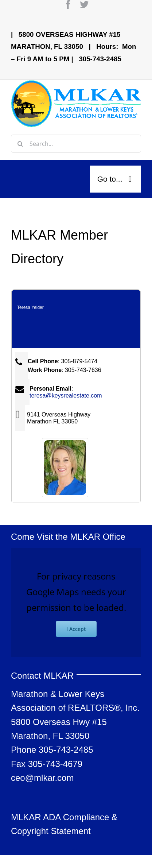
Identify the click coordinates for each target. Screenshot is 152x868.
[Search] (20, 144)
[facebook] (68, 4)
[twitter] (84, 4)
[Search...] (76, 144)
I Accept (76, 629)
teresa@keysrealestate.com (66, 396)
